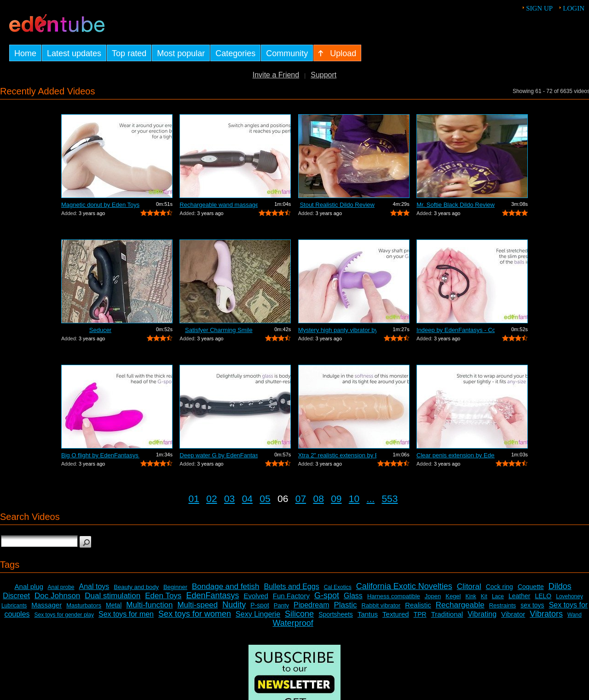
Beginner (175, 587)
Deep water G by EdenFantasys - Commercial (219, 455)
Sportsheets (336, 614)
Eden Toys (163, 596)
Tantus (368, 614)
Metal (114, 605)
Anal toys (94, 586)
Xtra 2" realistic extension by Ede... (337, 455)
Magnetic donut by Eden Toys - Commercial (100, 205)
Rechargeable (460, 605)
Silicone (299, 614)
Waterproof (293, 623)
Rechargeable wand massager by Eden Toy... (219, 205)
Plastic (345, 605)
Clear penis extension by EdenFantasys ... (456, 455)
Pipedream (311, 605)
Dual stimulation (113, 596)
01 (194, 499)
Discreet (16, 596)
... (371, 499)
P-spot (260, 605)
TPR (420, 614)
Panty (281, 605)
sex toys (532, 605)
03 (229, 499)
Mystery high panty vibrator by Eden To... (337, 330)
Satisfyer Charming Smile (219, 330)
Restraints (503, 605)
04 (247, 499)
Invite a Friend (276, 75)
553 (390, 499)
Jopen (433, 596)
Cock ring (499, 587)
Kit (484, 596)
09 (336, 499)
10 (354, 499)
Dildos (560, 586)
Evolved (256, 596)
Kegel (453, 596)
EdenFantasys (212, 595)
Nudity (234, 605)
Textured (396, 614)
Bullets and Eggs (292, 586)
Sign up (539, 8)
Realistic (418, 605)
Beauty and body (136, 587)
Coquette (531, 587)
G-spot (327, 595)
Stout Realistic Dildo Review (337, 205)
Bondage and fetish (226, 586)
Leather (519, 596)
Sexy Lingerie (258, 614)
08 (318, 499)
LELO (543, 596)
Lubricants (14, 606)
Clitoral (469, 586)
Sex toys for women (195, 614)
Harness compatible (394, 596)
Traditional (447, 614)
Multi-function (149, 605)
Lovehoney (569, 596)
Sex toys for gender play (64, 615)
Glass (353, 596)
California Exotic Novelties (404, 586)
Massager (46, 605)
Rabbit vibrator (381, 605)
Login (574, 8)
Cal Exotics (338, 587)
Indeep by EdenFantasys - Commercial (456, 330)
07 (301, 499)
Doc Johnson (57, 596)
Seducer (100, 330)
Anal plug (29, 586)
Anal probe (61, 587)
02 (211, 499)
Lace (498, 596)
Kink (471, 596)
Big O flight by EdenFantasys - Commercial (100, 455)
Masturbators (84, 605)
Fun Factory (291, 596)
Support (323, 75)
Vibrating (482, 614)
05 (265, 499)
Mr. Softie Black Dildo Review (456, 205)
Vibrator (513, 614)
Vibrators (546, 614)
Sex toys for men (126, 614)
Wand (575, 615)
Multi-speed (197, 605)
